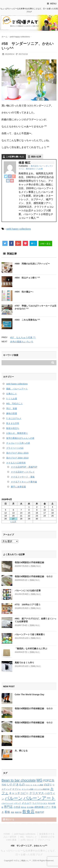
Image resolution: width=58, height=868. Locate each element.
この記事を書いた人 (15, 157)
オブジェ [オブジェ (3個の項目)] (17, 789)
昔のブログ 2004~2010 (17, 458)
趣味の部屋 (12, 413)
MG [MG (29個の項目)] (39, 780)
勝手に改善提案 (18, 487)
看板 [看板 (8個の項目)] (7, 812)
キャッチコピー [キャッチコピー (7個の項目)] (19, 793)
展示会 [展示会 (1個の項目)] (24, 807)
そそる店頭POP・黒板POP (24, 467)
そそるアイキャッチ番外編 (24, 482)
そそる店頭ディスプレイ (23, 472)
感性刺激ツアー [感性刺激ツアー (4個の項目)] (42, 807)
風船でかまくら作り (24, 663)
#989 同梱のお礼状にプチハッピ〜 (32, 264)
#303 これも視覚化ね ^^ (27, 320)
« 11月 (13, 522)
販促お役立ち (13, 428)
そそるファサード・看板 (23, 477)
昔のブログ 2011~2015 (17, 453)
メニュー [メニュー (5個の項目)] (27, 803)
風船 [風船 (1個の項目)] (13, 812)
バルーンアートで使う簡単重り (30, 634)
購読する (9, 819)
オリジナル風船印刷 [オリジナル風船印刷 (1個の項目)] (42, 789)
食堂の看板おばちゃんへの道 (20, 438)
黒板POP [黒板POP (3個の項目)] (40, 812)
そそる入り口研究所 (16, 463)
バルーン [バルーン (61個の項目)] (14, 798)
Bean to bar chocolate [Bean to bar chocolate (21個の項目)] (19, 780)
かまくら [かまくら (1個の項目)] (29, 785)
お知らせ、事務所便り (17, 433)
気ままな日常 (13, 423)
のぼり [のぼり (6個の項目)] (48, 785)
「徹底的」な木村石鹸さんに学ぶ (31, 648)
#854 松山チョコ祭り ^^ (27, 278)
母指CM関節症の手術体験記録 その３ (34, 708)
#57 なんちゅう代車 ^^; (23, 337)
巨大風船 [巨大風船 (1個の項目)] (30, 807)
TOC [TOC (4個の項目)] (4, 785)
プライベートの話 (15, 448)
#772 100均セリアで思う (28, 605)
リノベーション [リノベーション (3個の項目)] (40, 803)
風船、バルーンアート (17, 389)
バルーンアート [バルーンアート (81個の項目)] (39, 798)
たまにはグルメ (14, 418)
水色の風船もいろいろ (22, 342)
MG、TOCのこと (15, 404)
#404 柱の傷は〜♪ (24, 292)
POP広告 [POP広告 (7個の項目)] (49, 781)
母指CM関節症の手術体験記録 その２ (34, 576)
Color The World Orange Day (29, 694)
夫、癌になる (21, 751)
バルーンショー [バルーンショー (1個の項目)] (8, 803)
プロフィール (44, 840)
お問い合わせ (27, 840)
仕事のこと (12, 394)
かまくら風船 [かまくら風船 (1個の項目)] (38, 785)
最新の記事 (36, 157)
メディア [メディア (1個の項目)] (17, 803)
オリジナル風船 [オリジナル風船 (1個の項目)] (28, 789)
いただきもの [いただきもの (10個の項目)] (16, 784)
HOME (7, 834)
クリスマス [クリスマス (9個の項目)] (37, 793)
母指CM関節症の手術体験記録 (29, 562)
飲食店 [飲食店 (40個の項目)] (28, 812)
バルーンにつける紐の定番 (28, 590)
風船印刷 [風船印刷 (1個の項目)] (18, 812)
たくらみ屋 (12, 399)
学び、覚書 (12, 408)
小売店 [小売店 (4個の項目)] (17, 807)
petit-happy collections (19, 229)
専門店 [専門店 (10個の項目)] (8, 807)
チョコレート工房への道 (18, 443)
